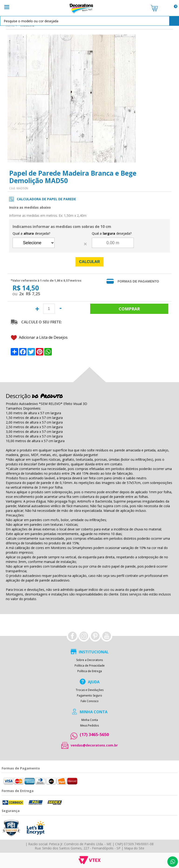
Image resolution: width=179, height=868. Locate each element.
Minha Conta (90, 720)
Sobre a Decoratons (89, 660)
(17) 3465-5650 (94, 734)
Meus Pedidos (89, 726)
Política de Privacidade (90, 666)
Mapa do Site (134, 848)
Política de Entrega (90, 671)
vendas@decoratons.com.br (94, 745)
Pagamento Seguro (89, 696)
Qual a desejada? (31, 233)
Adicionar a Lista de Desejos (39, 338)
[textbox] (89, 21)
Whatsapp (173, 862)
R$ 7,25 (33, 294)
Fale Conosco (90, 701)
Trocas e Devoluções (90, 690)
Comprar (129, 309)
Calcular (90, 262)
